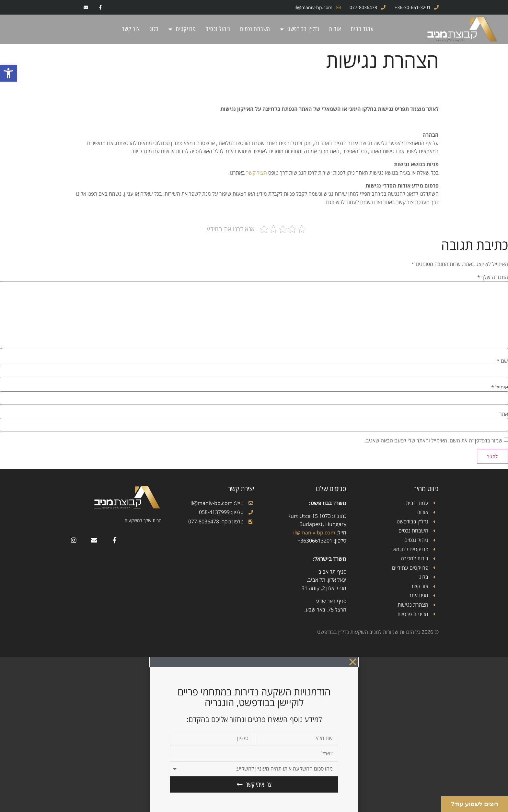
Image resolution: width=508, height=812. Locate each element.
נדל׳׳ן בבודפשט (300, 29)
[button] (8, 73)
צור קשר (131, 29)
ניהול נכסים (218, 29)
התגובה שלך (493, 278)
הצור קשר (257, 173)
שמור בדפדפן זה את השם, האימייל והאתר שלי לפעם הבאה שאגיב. (434, 440)
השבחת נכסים (255, 29)
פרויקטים (182, 29)
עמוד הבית (362, 29)
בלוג (154, 29)
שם (502, 361)
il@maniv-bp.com (314, 532)
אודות (335, 29)
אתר (504, 414)
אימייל (500, 387)
